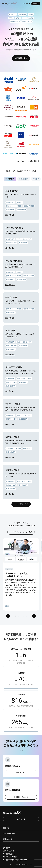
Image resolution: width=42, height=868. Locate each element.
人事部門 (36, 179)
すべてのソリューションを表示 (21, 532)
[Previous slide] (8, 616)
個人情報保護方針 (8, 854)
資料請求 (36, 4)
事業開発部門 (24, 179)
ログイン (27, 4)
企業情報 (5, 848)
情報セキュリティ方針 (9, 857)
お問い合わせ (7, 839)
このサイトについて (8, 851)
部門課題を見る (21, 58)
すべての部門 (10, 179)
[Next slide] (34, 616)
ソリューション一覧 (9, 833)
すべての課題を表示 (21, 504)
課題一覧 (6, 828)
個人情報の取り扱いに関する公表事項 (14, 860)
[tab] (16, 616)
